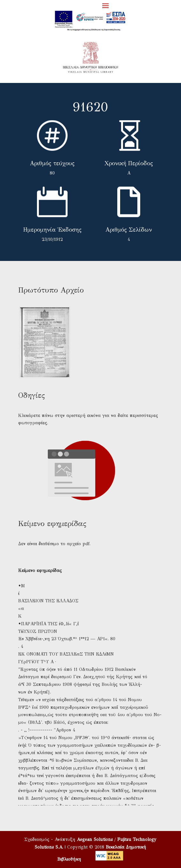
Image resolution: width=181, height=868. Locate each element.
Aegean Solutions (95, 839)
